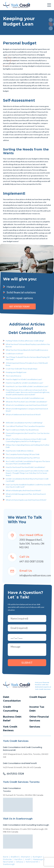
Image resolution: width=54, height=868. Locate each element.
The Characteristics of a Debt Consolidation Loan (25, 398)
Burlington (38, 857)
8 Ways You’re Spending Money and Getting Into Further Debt (28, 446)
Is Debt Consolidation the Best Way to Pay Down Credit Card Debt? (27, 480)
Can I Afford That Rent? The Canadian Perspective (25, 426)
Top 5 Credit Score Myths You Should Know (22, 430)
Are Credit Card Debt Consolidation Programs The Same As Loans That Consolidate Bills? (28, 462)
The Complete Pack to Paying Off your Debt (23, 454)
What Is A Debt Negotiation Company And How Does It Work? (27, 410)
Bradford (15, 857)
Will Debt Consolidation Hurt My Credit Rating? (24, 423)
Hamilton (18, 859)
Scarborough (9, 864)
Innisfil (28, 859)
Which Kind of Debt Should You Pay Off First (23, 458)
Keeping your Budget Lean (16, 372)
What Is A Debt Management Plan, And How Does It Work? (26, 495)
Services (35, 727)
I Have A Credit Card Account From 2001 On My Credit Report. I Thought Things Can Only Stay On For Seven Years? (27, 473)
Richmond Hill (32, 862)
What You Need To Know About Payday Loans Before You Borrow (28, 345)
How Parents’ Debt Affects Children (20, 451)
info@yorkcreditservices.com (35, 575)
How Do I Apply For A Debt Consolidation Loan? (24, 379)
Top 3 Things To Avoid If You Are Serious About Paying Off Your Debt (28, 358)
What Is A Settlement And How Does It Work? (23, 415)
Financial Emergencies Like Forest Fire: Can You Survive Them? (28, 434)
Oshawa (20, 862)
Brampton (26, 857)
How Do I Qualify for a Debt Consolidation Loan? (24, 383)
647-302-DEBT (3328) (31, 561)
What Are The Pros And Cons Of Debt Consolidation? (26, 402)
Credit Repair (38, 697)
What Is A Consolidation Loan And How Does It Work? (27, 405)
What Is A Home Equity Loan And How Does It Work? (26, 500)
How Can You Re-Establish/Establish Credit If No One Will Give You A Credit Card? (28, 486)
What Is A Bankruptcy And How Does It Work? (23, 490)
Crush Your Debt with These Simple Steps (22, 369)
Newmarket (8, 862)
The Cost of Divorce (13, 376)
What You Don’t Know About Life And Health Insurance (27, 350)
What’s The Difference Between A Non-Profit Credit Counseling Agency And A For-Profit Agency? (26, 440)
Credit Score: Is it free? (14, 354)
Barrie (6, 857)
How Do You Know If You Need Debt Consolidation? (25, 467)
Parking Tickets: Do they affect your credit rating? (25, 341)
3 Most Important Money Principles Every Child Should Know (27, 364)
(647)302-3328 (15, 774)
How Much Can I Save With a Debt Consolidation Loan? (27, 386)
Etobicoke (7, 859)
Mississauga (38, 859)
